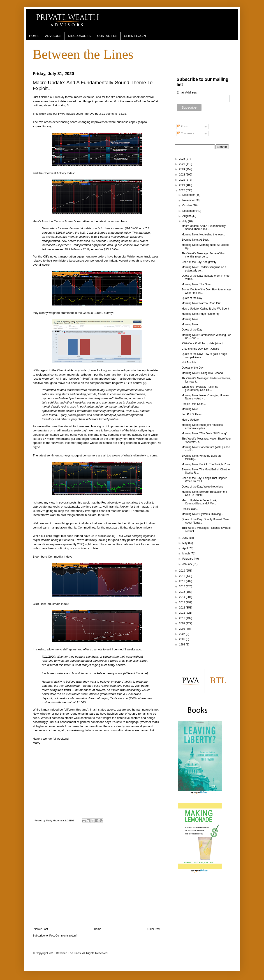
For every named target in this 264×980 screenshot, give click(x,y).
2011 (183, 613)
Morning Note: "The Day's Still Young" (204, 433)
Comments (186, 133)
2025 (183, 164)
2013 (183, 602)
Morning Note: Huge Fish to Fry (200, 314)
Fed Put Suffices (192, 414)
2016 (183, 586)
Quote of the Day (192, 298)
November (189, 200)
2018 (183, 576)
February (188, 559)
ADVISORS (53, 36)
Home (98, 929)
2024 (183, 169)
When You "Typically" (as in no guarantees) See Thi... (200, 388)
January (188, 564)
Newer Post (41, 929)
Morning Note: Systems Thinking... (202, 514)
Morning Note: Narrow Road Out (201, 303)
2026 (183, 159)
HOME (34, 36)
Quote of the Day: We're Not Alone (202, 487)
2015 (183, 592)
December (189, 195)
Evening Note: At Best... (196, 240)
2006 (183, 639)
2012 (183, 608)
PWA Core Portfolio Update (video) (203, 343)
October (188, 205)
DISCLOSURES (79, 36)
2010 (183, 618)
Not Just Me (189, 362)
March (186, 554)
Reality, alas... (190, 509)
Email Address (187, 92)
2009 (183, 623)
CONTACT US (107, 36)
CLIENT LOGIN (135, 36)
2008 (183, 629)
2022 (183, 180)
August (187, 216)
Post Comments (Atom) (63, 936)
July (185, 221)
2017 (183, 581)
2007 (183, 634)
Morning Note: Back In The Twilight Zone (206, 464)
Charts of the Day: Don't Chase (200, 349)
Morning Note (190, 319)
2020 (183, 190)
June (186, 538)
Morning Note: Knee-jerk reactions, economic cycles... (203, 426)
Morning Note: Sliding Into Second (202, 373)
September (189, 211)
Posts (182, 126)
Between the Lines (83, 54)
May (185, 543)
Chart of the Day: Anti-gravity (199, 262)
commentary (41, 430)
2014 (183, 597)
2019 (183, 571)
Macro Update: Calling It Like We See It (205, 309)
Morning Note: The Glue (196, 284)
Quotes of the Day (193, 368)
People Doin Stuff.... (194, 404)
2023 (183, 175)
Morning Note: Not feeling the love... (203, 235)
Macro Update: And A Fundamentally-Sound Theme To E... (204, 228)
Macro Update (190, 420)
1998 (183, 645)
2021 (183, 185)
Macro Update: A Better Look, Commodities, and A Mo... (199, 502)
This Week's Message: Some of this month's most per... (203, 255)
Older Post (154, 929)
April (185, 548)
